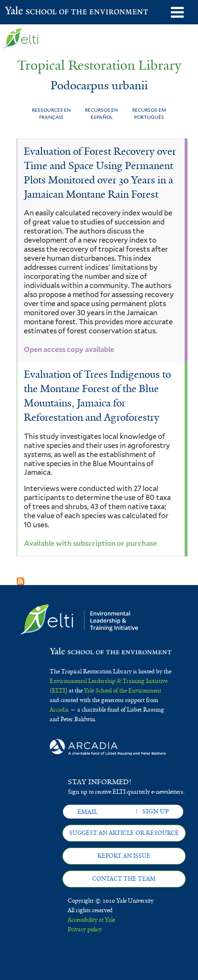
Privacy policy (85, 929)
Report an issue (124, 856)
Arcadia (59, 710)
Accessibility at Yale (91, 920)
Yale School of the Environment (28, 11)
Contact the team (124, 879)
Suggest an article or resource (124, 833)
